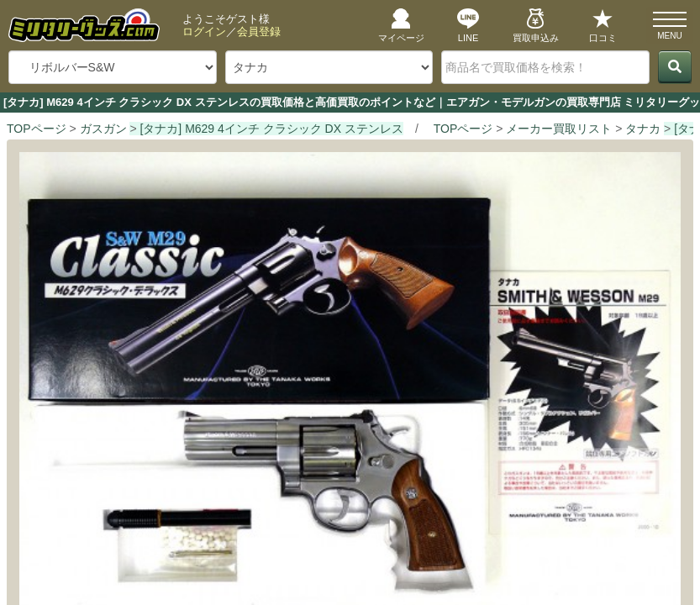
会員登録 (259, 32)
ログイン (204, 32)
